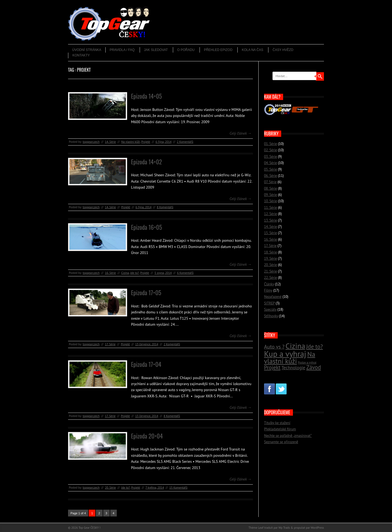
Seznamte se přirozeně (281, 442)
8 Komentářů (165, 207)
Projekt (146, 142)
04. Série (270, 163)
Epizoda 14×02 (146, 162)
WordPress (317, 528)
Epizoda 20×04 (147, 436)
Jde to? (134, 273)
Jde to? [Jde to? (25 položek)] (315, 347)
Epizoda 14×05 (146, 96)
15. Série (270, 233)
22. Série (270, 278)
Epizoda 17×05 (146, 292)
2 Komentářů (185, 142)
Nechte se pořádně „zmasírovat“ (288, 436)
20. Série (110, 488)
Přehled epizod (218, 50)
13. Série (270, 220)
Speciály (270, 309)
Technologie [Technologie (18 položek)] (293, 368)
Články (269, 284)
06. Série (270, 176)
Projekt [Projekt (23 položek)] (272, 367)
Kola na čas (252, 50)
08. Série (270, 188)
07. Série (270, 182)
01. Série (270, 144)
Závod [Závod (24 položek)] (314, 367)
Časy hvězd (283, 50)
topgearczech (91, 142)
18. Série (270, 252)
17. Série (110, 344)
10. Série (270, 201)
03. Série (270, 157)
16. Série (110, 273)
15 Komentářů (178, 488)
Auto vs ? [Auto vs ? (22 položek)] (274, 347)
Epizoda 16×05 (146, 227)
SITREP (269, 303)
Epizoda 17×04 (146, 364)
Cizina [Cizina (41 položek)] (295, 346)
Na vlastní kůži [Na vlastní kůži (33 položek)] (290, 358)
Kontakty (81, 55)
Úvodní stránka (87, 50)
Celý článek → (241, 133)
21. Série (270, 271)
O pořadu (186, 50)
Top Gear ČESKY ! (89, 528)
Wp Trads (284, 528)
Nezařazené (273, 297)
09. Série (270, 195)
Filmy (268, 290)
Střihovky (271, 316)
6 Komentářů (185, 273)
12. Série (270, 214)
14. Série (110, 142)
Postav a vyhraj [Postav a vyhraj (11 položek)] (307, 362)
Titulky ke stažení (277, 423)
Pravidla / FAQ (122, 50)
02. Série (270, 150)
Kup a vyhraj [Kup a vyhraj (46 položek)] (285, 354)
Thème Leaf (256, 528)
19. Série (270, 259)
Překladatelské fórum (280, 429)
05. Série (270, 169)
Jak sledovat (156, 50)
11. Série (270, 208)
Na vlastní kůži (131, 142)
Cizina (125, 273)
